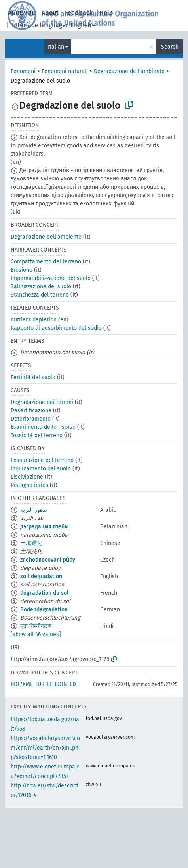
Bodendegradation (44, 610)
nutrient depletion (34, 320)
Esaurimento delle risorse (43, 427)
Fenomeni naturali (65, 71)
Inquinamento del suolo (41, 469)
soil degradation (41, 576)
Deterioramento (31, 419)
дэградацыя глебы (44, 527)
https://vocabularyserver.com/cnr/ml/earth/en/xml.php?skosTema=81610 (45, 748)
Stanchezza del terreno (40, 295)
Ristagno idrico (29, 485)
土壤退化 (31, 543)
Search (170, 47)
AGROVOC (22, 13)
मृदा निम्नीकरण (36, 626)
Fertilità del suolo (33, 377)
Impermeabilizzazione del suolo (51, 278)
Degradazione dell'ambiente (129, 71)
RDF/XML (22, 684)
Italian (56, 47)
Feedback (79, 13)
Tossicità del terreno (37, 435)
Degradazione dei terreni (42, 402)
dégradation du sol (44, 593)
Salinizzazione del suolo (41, 287)
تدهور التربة (34, 510)
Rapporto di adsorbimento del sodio (56, 328)
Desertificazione (31, 411)
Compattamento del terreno (46, 262)
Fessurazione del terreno (42, 460)
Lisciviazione (27, 477)
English (81, 25)
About (50, 13)
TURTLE (44, 684)
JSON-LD (65, 684)
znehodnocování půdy (48, 560)
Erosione (22, 270)
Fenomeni (23, 71)
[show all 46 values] (36, 634)
